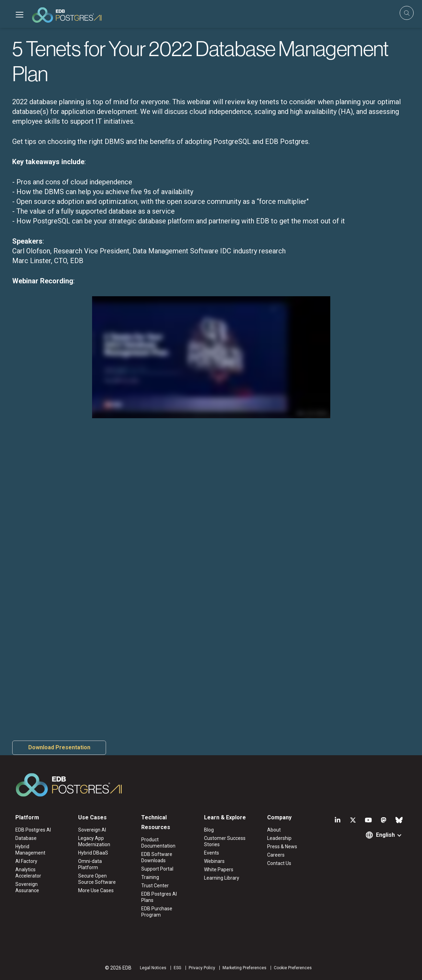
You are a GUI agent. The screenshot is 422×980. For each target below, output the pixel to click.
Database (26, 838)
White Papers (219, 870)
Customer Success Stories (225, 841)
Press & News (282, 847)
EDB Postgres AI (33, 830)
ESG (178, 968)
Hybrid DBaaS (93, 853)
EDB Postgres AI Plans (159, 897)
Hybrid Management (30, 850)
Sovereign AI (92, 830)
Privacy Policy (202, 968)
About (274, 830)
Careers (276, 855)
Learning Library (222, 878)
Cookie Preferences (293, 968)
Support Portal (157, 869)
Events (212, 853)
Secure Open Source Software (97, 879)
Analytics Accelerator (28, 873)
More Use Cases (96, 890)
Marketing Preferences (244, 968)
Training (150, 877)
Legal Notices (153, 968)
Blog (209, 830)
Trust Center (155, 886)
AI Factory (26, 861)
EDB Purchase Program (157, 912)
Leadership (279, 838)
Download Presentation (59, 747)
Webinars (214, 861)
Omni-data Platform (90, 864)
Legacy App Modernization (94, 841)
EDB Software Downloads (157, 857)
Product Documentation (158, 843)
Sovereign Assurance (27, 887)
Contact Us (279, 863)
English (385, 835)
